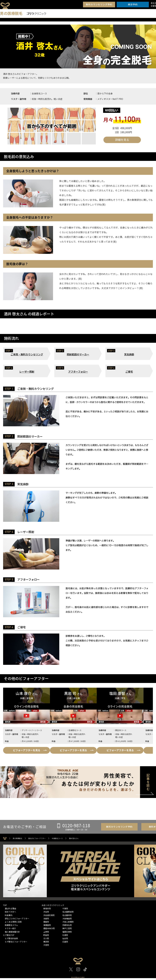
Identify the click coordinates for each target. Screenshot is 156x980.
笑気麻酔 (129, 354)
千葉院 (65, 908)
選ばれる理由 (10, 908)
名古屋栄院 (67, 915)
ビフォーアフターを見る (27, 750)
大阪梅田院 (67, 918)
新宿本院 (47, 908)
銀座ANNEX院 (49, 928)
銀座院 (46, 922)
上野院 (46, 932)
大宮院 (46, 945)
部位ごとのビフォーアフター (17, 918)
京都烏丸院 (67, 925)
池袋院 (46, 918)
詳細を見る (122, 140)
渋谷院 (46, 912)
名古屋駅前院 (68, 912)
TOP (5, 905)
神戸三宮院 (67, 928)
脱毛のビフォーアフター (37, 838)
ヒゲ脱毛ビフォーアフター (16, 942)
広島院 (65, 942)
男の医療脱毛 (17, 838)
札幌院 (65, 935)
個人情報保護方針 (12, 932)
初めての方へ (10, 912)
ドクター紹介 (10, 928)
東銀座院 (47, 925)
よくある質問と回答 (13, 922)
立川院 (46, 938)
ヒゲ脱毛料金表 (11, 938)
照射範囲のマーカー (78, 354)
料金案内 (9, 915)
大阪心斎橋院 (68, 922)
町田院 (46, 935)
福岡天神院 (67, 932)
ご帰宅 (129, 372)
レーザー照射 (27, 372)
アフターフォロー (78, 372)
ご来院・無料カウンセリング (27, 354)
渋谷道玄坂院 (49, 915)
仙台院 (65, 938)
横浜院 (46, 942)
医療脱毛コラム (11, 925)
